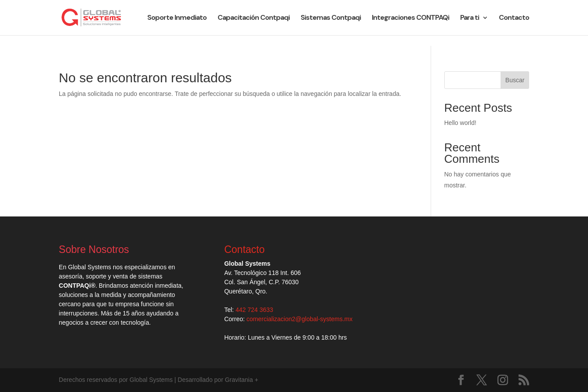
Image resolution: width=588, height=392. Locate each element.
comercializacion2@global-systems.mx (299, 319)
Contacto (514, 18)
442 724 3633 (254, 310)
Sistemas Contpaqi (331, 18)
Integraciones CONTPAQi (410, 18)
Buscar (515, 80)
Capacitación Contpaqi (254, 18)
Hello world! (460, 123)
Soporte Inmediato (177, 18)
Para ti (470, 18)
